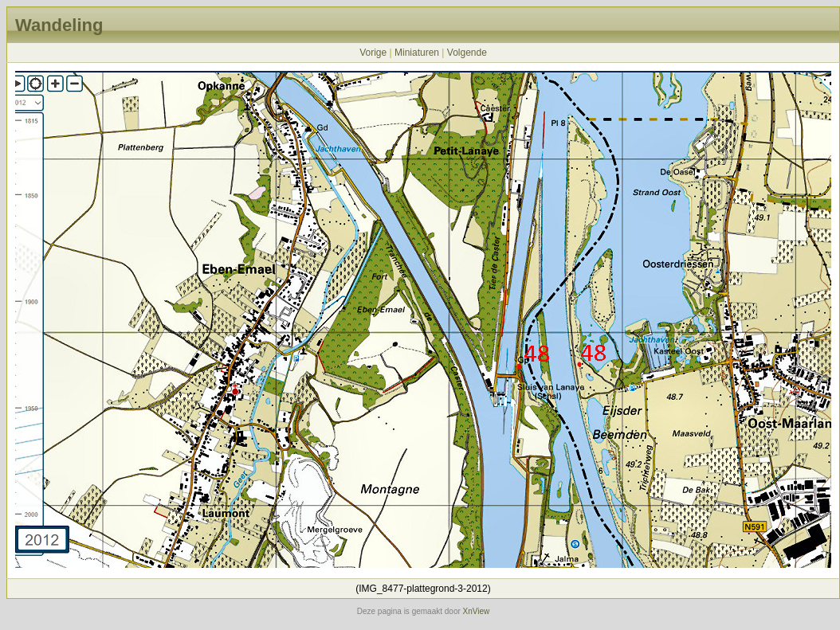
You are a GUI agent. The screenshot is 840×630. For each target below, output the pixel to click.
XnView (477, 611)
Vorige (373, 53)
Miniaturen (417, 53)
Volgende (467, 53)
